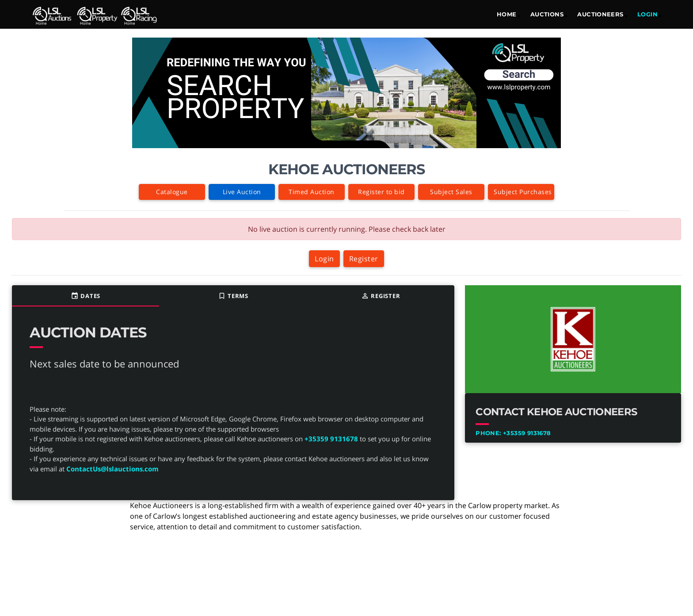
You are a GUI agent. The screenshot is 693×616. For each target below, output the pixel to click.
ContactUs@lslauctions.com (112, 469)
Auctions (547, 14)
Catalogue (172, 192)
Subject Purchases (523, 192)
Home (507, 14)
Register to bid (381, 192)
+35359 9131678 (331, 439)
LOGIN (647, 14)
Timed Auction (312, 192)
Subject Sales (451, 192)
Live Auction (242, 192)
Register (364, 259)
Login (324, 259)
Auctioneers (600, 14)
